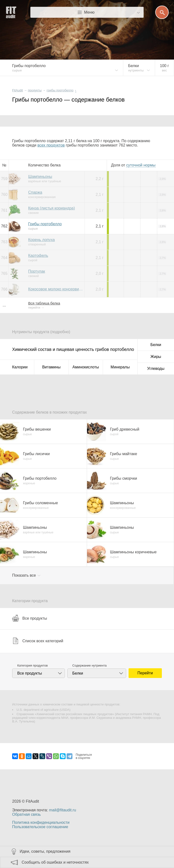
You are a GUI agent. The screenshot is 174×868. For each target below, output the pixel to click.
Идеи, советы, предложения (45, 851)
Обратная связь (26, 814)
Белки (156, 345)
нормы (141, 165)
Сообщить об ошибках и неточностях (55, 862)
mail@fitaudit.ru (63, 810)
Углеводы (156, 369)
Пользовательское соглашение (40, 827)
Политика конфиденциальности (41, 822)
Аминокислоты (86, 367)
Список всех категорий (38, 641)
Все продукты (30, 618)
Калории (20, 367)
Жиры (156, 357)
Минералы (120, 367)
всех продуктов (51, 145)
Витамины (51, 367)
